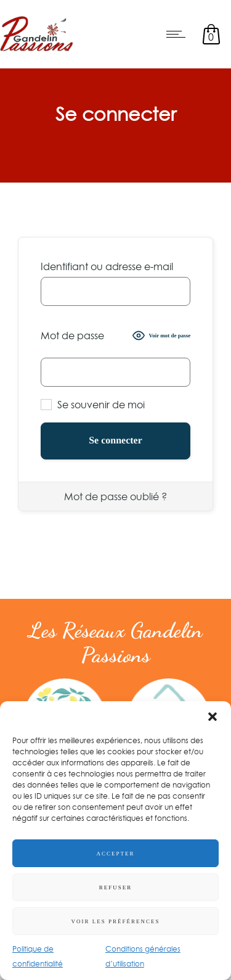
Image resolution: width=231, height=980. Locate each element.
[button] (213, 717)
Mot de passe (72, 336)
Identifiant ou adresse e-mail (107, 266)
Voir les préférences (115, 921)
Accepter (115, 854)
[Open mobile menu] (179, 34)
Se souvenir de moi (93, 405)
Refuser (116, 887)
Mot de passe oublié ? (115, 496)
